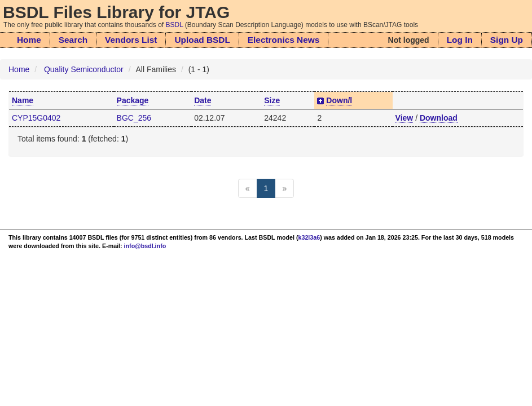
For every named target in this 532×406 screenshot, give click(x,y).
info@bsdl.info (145, 246)
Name (23, 100)
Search (73, 40)
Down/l (339, 100)
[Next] (284, 188)
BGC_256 (134, 118)
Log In (460, 40)
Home (29, 40)
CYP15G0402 (36, 118)
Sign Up (507, 40)
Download (439, 118)
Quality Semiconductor (84, 69)
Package (133, 100)
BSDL (175, 25)
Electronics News (283, 40)
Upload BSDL (202, 40)
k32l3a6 (309, 237)
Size (272, 100)
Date (203, 100)
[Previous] (248, 188)
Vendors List (131, 40)
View (405, 118)
